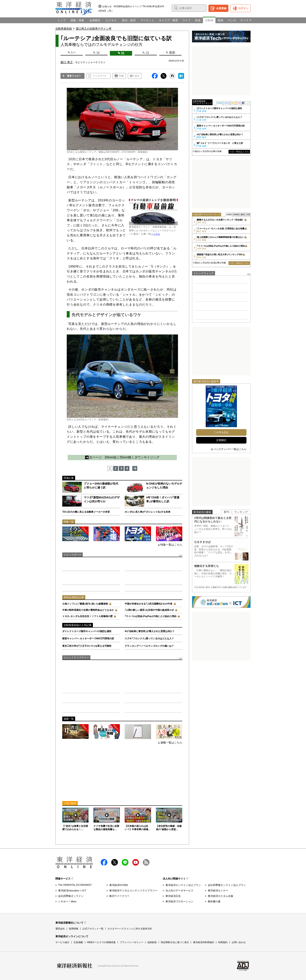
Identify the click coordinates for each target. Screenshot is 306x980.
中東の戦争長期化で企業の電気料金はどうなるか (88, 610)
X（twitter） (115, 862)
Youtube (136, 862)
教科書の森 (214, 901)
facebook (104, 862)
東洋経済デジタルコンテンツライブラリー (133, 891)
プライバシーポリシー (132, 942)
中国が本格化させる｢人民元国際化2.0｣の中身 (149, 604)
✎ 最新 (170, 53)
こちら (157, 234)
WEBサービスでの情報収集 (101, 942)
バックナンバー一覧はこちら (230, 449)
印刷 (121, 76)
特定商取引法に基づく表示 (175, 942)
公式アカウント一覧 (93, 929)
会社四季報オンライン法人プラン (227, 885)
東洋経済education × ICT (72, 891)
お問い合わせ (239, 942)
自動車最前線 (64, 28)
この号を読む (221, 432)
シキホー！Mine (67, 901)
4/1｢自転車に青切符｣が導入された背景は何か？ (150, 631)
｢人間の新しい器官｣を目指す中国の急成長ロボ (149, 610)
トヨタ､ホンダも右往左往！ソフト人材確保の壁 (87, 616)
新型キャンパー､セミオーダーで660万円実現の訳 (88, 639)
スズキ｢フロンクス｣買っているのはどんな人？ (149, 639)
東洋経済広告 (173, 896)
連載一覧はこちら (171, 743)
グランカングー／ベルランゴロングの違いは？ (149, 646)
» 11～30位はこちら (239, 152)
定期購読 (221, 440)
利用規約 (223, 942)
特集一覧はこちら (171, 545)
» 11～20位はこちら (239, 263)
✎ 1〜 (72, 53)
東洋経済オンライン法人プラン (183, 885)
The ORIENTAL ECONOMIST (75, 885)
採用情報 (74, 929)
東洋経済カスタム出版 (221, 896)
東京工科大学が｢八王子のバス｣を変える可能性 (87, 646)
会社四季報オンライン (71, 896)
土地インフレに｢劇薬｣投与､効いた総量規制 (85, 604)
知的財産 (152, 942)
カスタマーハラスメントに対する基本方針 (130, 929)
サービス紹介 (62, 942)
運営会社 (60, 929)
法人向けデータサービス (179, 891)
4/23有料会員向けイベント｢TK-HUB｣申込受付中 (139, 6)
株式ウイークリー (119, 896)
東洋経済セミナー (218, 891)
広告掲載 (78, 942)
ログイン (243, 8)
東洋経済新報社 (75, 966)
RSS (146, 862)
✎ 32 (146, 53)
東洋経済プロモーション (179, 901)
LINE (125, 862)
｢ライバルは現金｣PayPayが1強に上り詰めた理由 (151, 616)
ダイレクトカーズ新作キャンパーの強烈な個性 (87, 631)
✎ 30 (96, 53)
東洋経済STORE (119, 885)
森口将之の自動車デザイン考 (94, 28)
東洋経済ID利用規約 (204, 942)
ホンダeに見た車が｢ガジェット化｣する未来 (148, 512)
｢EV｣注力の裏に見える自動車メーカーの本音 (86, 512)
